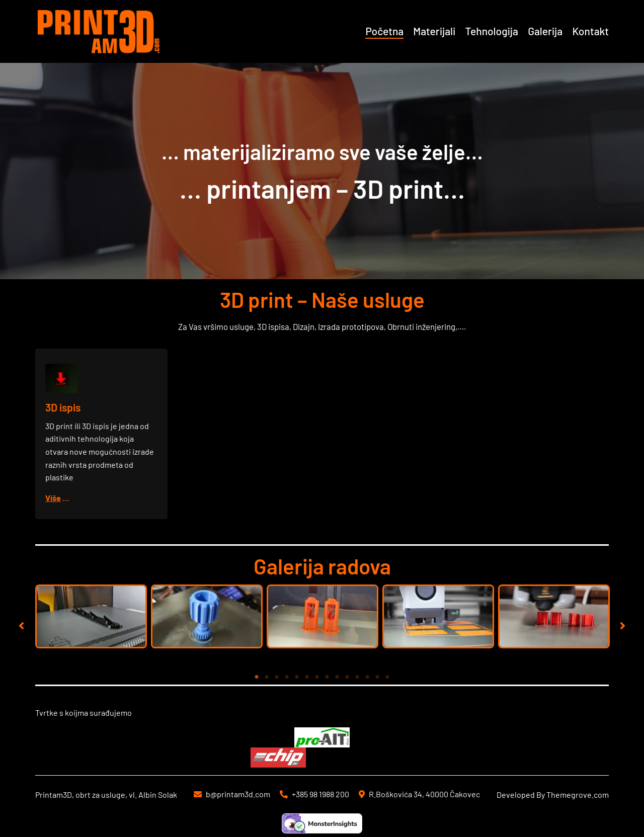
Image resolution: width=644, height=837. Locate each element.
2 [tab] (267, 677)
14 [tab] (387, 677)
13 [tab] (377, 677)
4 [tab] (287, 677)
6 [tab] (307, 677)
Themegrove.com (578, 794)
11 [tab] (357, 677)
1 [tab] (257, 677)
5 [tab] (297, 677)
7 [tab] (317, 677)
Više (54, 497)
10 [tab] (347, 677)
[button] (21, 625)
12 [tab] (367, 677)
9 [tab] (337, 677)
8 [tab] (327, 677)
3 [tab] (277, 677)
